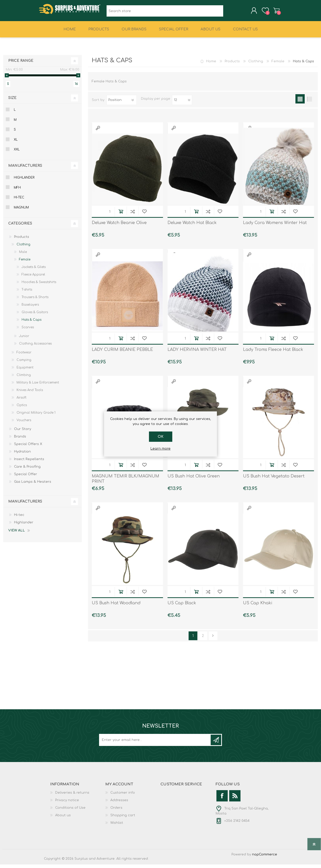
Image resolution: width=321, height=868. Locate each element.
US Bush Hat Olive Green (194, 480)
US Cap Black (182, 607)
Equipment (25, 371)
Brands (20, 440)
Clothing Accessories (35, 347)
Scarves (28, 331)
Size (12, 101)
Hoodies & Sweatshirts (39, 286)
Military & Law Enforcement (38, 386)
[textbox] (165, 13)
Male (23, 255)
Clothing (256, 65)
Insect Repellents (29, 463)
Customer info (123, 796)
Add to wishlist (144, 215)
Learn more (160, 449)
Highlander (24, 181)
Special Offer (26, 478)
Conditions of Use (70, 811)
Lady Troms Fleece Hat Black (273, 353)
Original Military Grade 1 (36, 416)
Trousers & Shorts (35, 301)
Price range (21, 64)
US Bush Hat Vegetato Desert (274, 480)
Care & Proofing (27, 470)
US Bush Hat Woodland (116, 607)
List (309, 102)
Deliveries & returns (72, 796)
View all (17, 534)
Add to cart (121, 215)
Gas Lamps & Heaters (33, 485)
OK (161, 437)
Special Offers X (28, 448)
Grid (300, 102)
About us (63, 819)
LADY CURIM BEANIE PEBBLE (122, 353)
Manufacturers (25, 169)
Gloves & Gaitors (35, 316)
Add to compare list (133, 215)
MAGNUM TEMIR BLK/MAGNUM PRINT (126, 482)
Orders (116, 811)
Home (211, 65)
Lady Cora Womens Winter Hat (275, 226)
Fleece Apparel (33, 278)
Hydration (22, 455)
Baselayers (30, 308)
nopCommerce (265, 858)
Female (278, 65)
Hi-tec (19, 201)
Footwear (24, 356)
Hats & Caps (31, 323)
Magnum (21, 211)
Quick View (98, 131)
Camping (24, 363)
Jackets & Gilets (34, 270)
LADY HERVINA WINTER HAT (197, 353)
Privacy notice (67, 804)
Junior (24, 340)
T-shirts (27, 293)
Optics (22, 409)
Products (232, 65)
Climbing (24, 378)
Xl (16, 143)
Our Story (23, 432)
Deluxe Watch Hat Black (192, 226)
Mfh (17, 191)
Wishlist (117, 826)
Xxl (17, 153)
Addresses (119, 804)
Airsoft (21, 401)
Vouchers (24, 424)
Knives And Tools (30, 394)
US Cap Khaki (258, 607)
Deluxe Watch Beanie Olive (119, 226)
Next (213, 639)
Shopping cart (271, 12)
